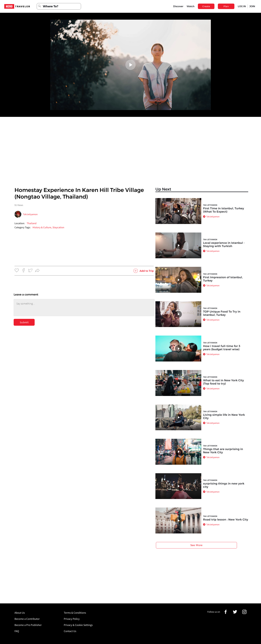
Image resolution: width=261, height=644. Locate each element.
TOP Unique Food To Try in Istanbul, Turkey (222, 313)
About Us (20, 613)
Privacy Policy (72, 619)
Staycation (58, 227)
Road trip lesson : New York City (226, 520)
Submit (24, 322)
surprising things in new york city (224, 485)
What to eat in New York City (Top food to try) (223, 382)
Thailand (31, 223)
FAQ (17, 631)
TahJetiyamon (30, 214)
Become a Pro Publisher (28, 625)
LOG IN (242, 6)
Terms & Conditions (75, 613)
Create (206, 6)
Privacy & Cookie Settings (78, 625)
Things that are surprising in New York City (223, 451)
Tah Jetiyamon (210, 205)
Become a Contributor (27, 619)
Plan (226, 6)
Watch (191, 6)
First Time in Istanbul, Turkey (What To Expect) (223, 210)
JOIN (252, 6)
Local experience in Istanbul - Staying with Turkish (224, 245)
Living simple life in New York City (224, 417)
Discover (178, 6)
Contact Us (70, 631)
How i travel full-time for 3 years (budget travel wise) (222, 348)
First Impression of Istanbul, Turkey (223, 279)
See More (197, 545)
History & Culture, (43, 227)
